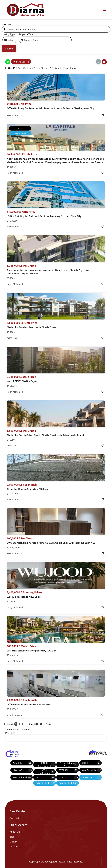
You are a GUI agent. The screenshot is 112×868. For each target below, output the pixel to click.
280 (36, 724)
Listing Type (9, 34)
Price (36, 68)
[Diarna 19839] (25, 10)
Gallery (13, 842)
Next (48, 724)
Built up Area (25, 68)
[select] (10, 40)
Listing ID (10, 68)
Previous (9, 724)
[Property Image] (56, 87)
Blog (12, 837)
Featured (56, 68)
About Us (15, 832)
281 (42, 724)
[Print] (8, 62)
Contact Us (16, 847)
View (66, 68)
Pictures (45, 68)
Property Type (26, 34)
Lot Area (75, 68)
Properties (15, 818)
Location (6, 24)
